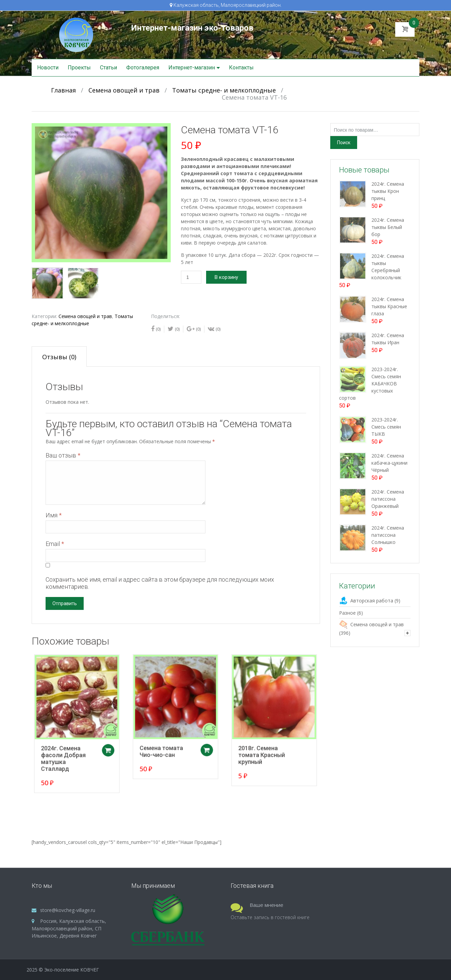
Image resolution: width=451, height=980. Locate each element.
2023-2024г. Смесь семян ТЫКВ (386, 427)
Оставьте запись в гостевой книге (270, 917)
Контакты (241, 68)
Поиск (344, 143)
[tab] (59, 356)
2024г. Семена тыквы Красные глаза (389, 306)
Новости (48, 68)
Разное (347, 613)
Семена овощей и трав (124, 90)
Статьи (108, 68)
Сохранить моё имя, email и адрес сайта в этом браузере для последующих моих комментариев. (160, 583)
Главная (63, 90)
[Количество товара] (191, 277)
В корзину (226, 277)
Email (55, 544)
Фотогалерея (143, 68)
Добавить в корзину (112, 745)
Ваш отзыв (63, 455)
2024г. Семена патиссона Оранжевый (388, 499)
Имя (54, 515)
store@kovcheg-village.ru (68, 910)
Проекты (79, 68)
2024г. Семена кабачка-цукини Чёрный (389, 463)
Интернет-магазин (192, 68)
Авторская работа (372, 601)
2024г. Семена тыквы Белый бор (388, 227)
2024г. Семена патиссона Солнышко (388, 535)
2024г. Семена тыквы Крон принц (388, 191)
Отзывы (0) (59, 357)
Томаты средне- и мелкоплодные (224, 90)
